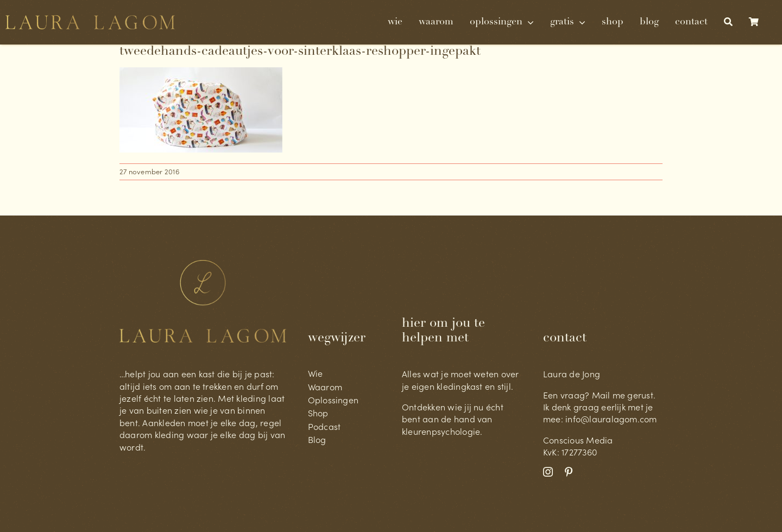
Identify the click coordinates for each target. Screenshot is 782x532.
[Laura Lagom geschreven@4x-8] (90, 20)
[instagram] (548, 472)
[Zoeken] (728, 22)
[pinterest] (569, 472)
